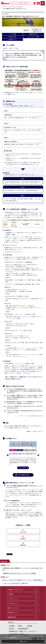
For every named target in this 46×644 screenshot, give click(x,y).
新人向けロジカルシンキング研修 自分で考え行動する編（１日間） (24, 343)
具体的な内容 (12, 37)
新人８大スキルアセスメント (14, 252)
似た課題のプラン (12, 39)
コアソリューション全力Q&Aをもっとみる (31, 416)
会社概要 (12, 626)
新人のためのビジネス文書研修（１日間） (17, 296)
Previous (8, 455)
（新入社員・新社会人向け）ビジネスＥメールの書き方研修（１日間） (24, 299)
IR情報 (20, 626)
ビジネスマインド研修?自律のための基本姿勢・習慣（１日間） (23, 284)
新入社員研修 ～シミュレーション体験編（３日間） (20, 364)
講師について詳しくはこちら (35, 431)
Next (38, 455)
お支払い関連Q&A (14, 634)
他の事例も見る (24, 475)
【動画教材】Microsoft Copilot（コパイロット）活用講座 (19, 573)
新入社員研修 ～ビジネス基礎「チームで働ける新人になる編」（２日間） (24, 281)
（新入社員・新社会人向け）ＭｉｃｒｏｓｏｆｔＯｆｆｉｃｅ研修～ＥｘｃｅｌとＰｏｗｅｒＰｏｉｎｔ (24, 355)
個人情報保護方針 (23, 629)
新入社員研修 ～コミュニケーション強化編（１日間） (21, 314)
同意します (23, 641)
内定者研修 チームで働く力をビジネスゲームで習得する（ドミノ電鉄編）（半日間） (24, 233)
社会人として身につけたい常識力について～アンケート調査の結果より (23, 580)
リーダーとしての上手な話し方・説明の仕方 (15, 583)
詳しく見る (22, 468)
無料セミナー (25, 634)
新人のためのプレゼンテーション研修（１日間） (19, 330)
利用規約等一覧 (14, 631)
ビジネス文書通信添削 (12, 501)
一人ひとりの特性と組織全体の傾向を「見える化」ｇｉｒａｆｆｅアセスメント (24, 487)
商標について (23, 631)
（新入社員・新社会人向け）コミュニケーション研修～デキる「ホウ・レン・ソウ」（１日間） (24, 317)
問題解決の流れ (34, 34)
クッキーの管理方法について (12, 638)
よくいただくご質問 (34, 37)
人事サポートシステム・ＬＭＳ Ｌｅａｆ (19, 510)
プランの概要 (12, 34)
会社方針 (12, 629)
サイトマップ (33, 631)
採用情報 (30, 626)
